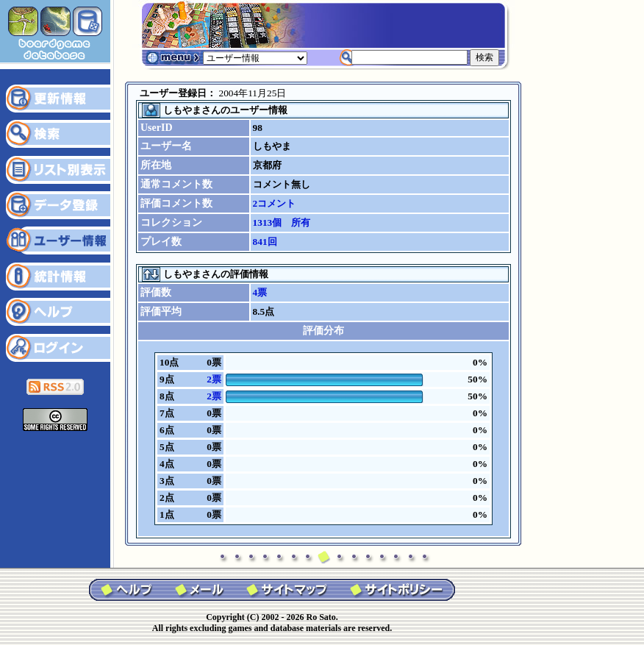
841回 (265, 242)
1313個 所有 (282, 222)
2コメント (275, 203)
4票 (260, 292)
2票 (214, 379)
